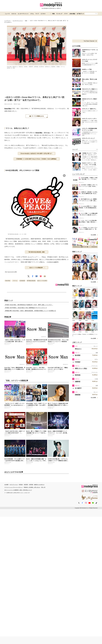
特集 (53, 14)
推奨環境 (26, 485)
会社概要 (6, 485)
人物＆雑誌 (72, 14)
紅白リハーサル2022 (42, 281)
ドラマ (66, 14)
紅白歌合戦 (22, 281)
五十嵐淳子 (78, 388)
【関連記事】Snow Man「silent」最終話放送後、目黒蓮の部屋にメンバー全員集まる (30, 311)
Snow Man (8, 109)
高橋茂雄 (78, 395)
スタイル (14, 14)
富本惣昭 (78, 355)
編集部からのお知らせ (39, 485)
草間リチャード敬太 (81, 368)
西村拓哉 (78, 375)
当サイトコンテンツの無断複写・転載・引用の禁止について (18, 490)
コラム (32, 14)
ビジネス (43, 14)
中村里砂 (78, 362)
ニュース (7, 14)
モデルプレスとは (14, 485)
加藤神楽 (78, 382)
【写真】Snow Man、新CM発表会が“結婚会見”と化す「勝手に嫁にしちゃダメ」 (29, 305)
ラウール (46, 133)
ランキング (59, 14)
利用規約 (21, 485)
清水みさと (78, 349)
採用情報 (31, 485)
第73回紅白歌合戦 (31, 281)
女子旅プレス (80, 14)
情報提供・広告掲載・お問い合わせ (32, 487)
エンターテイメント (23, 14)
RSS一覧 (43, 487)
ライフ (37, 14)
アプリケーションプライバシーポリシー (14, 487)
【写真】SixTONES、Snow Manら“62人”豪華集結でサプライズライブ (26, 308)
